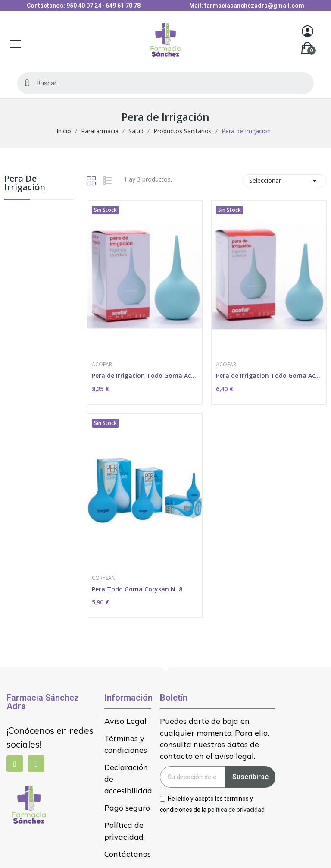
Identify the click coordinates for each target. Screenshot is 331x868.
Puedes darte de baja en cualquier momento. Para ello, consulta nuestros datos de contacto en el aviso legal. (214, 739)
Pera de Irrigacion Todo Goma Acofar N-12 (145, 376)
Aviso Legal (125, 721)
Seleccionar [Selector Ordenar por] (284, 181)
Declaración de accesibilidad (128, 779)
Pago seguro (127, 808)
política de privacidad (236, 809)
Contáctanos (128, 854)
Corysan (104, 578)
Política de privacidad (124, 831)
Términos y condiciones (126, 744)
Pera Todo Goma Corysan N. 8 (137, 589)
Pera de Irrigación (25, 184)
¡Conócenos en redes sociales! (50, 737)
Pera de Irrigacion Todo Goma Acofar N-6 (269, 376)
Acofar (102, 365)
